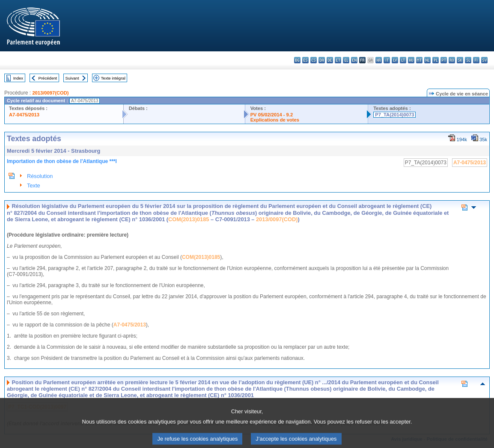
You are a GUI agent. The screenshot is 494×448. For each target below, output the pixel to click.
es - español (305, 60)
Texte (34, 185)
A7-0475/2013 (24, 115)
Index (18, 78)
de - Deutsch (330, 60)
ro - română (452, 60)
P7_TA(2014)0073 (394, 115)
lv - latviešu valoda (395, 60)
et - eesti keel (338, 60)
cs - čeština (314, 60)
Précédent (48, 78)
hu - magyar (411, 60)
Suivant (72, 78)
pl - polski (436, 60)
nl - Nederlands (427, 60)
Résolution (40, 176)
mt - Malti (419, 60)
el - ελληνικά (346, 60)
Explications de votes (275, 120)
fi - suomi (476, 60)
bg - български (297, 60)
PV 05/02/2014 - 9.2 (272, 115)
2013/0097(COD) (50, 93)
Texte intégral (113, 78)
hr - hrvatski (379, 60)
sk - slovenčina (460, 60)
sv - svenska (484, 60)
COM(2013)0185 (189, 219)
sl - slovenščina (468, 60)
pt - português (444, 60)
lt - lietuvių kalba (403, 60)
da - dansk (322, 60)
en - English (354, 60)
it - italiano (387, 60)
